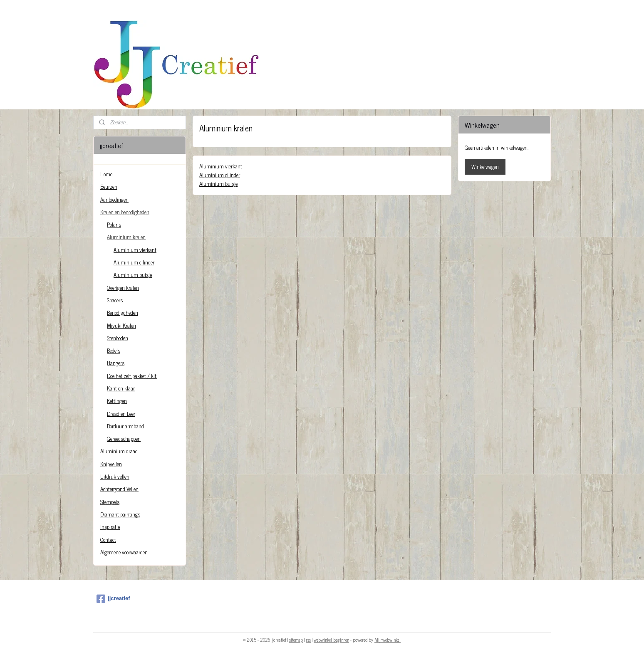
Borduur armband (125, 426)
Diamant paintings (120, 514)
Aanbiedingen (114, 199)
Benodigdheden (123, 313)
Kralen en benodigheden (125, 212)
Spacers (115, 300)
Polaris (114, 224)
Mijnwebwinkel (388, 640)
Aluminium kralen (126, 237)
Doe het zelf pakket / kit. (132, 376)
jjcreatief (113, 599)
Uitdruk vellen (115, 476)
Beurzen (109, 187)
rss (308, 640)
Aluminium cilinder (220, 175)
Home (106, 174)
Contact (108, 540)
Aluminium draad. (119, 451)
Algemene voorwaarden (124, 552)
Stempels (110, 502)
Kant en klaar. (121, 388)
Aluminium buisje (218, 184)
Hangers (116, 363)
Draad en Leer (121, 414)
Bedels (114, 350)
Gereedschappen (124, 439)
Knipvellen (111, 464)
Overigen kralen (123, 288)
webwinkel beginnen (331, 640)
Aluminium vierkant (221, 166)
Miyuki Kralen (121, 325)
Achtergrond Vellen (119, 489)
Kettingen (117, 401)
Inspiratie (110, 527)
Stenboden (118, 338)
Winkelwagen (485, 167)
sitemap (296, 640)
